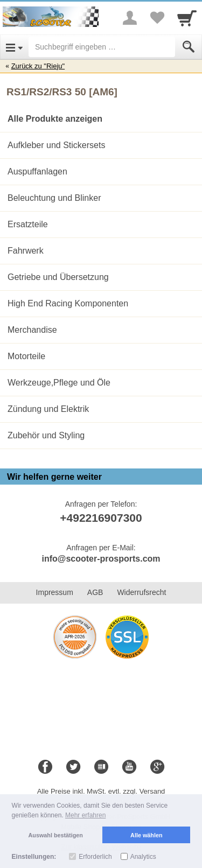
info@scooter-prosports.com (101, 559)
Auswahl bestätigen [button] (56, 835)
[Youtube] (129, 767)
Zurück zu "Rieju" (38, 66)
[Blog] (101, 767)
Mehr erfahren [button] (85, 815)
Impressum (55, 592)
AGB (95, 592)
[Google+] (157, 767)
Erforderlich (95, 857)
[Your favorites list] (157, 18)
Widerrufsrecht (141, 592)
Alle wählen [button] (146, 835)
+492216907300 (101, 518)
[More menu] (130, 18)
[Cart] (187, 18)
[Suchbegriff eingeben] (102, 47)
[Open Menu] (14, 47)
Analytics (143, 857)
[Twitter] (73, 767)
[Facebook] (45, 767)
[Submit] (189, 47)
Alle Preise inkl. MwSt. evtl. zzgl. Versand (101, 791)
